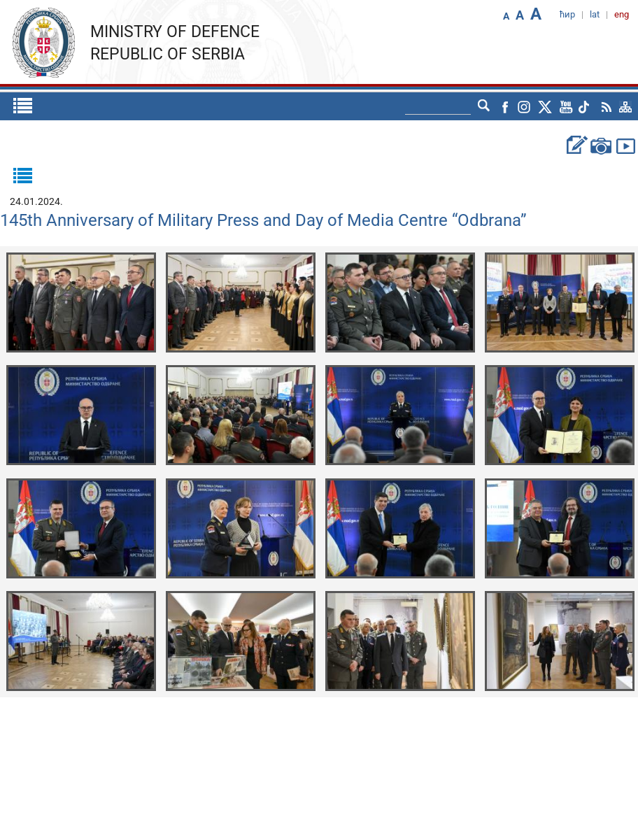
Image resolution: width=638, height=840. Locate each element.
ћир (567, 14)
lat (595, 14)
